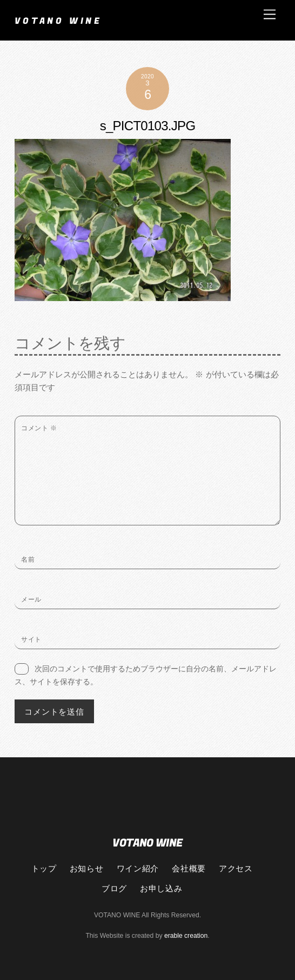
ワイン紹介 (138, 868)
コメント (39, 428)
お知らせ (86, 868)
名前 (28, 559)
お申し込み (161, 888)
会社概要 (189, 868)
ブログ (114, 888)
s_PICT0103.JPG (148, 126)
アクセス (236, 868)
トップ (44, 868)
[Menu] (270, 14)
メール (31, 599)
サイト (31, 639)
